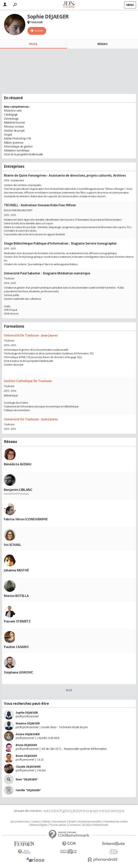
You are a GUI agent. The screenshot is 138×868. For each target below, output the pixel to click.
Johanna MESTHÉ (16, 570)
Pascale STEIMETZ (17, 621)
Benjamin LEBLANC (18, 490)
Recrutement (59, 822)
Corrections (74, 825)
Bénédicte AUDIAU (18, 464)
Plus (69, 690)
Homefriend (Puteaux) (16, 494)
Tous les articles (58, 825)
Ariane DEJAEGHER (28, 734)
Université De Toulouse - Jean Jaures (31, 335)
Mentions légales (39, 825)
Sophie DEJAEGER (27, 713)
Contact (36, 822)
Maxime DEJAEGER (28, 723)
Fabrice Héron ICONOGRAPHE (26, 519)
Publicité (46, 822)
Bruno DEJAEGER (26, 745)
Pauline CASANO (16, 647)
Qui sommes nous (20, 822)
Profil (33, 44)
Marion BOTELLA (16, 596)
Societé (72, 822)
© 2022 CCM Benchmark (95, 825)
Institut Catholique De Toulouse (28, 381)
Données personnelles (90, 822)
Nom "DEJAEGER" (27, 779)
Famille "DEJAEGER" (28, 790)
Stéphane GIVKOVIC (19, 672)
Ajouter (39, 31)
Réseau (102, 44)
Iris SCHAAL (12, 545)
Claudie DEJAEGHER (28, 767)
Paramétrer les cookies (116, 822)
